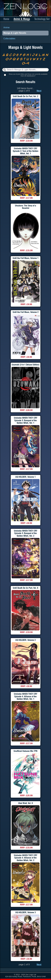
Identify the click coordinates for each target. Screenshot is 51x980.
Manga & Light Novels (15, 33)
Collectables (9, 39)
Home (6, 19)
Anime (6, 27)
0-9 (26, 63)
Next (39, 91)
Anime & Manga (22, 19)
